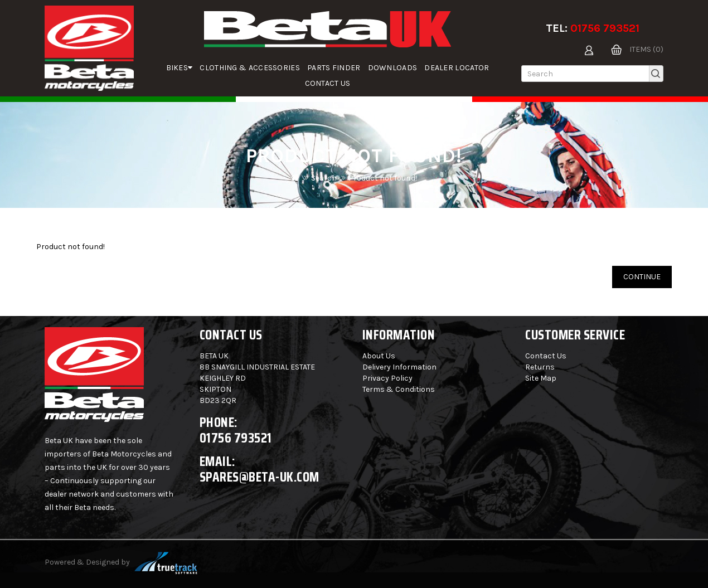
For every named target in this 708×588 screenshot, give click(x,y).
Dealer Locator (457, 68)
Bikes (180, 68)
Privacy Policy (387, 378)
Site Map (541, 378)
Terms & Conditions (399, 389)
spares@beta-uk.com (260, 477)
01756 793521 (605, 28)
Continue (642, 277)
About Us (379, 356)
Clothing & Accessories (250, 68)
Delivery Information (399, 367)
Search (324, 178)
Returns (540, 367)
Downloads (393, 68)
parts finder (334, 68)
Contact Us (328, 83)
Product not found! (383, 178)
